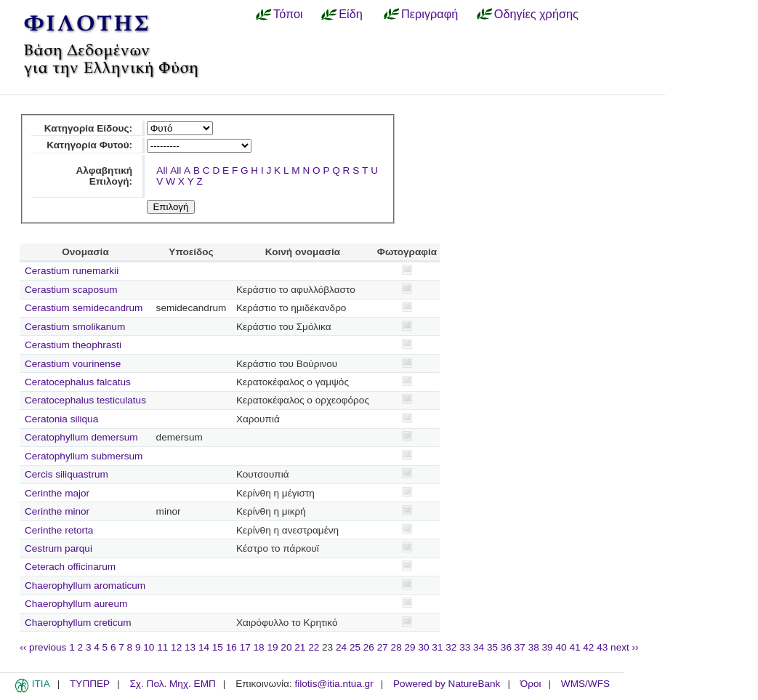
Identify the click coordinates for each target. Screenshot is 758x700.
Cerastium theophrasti (73, 345)
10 (149, 647)
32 (451, 647)
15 (218, 647)
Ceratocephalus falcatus (78, 382)
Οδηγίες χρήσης (536, 14)
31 (437, 647)
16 (231, 647)
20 (286, 647)
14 (204, 647)
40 (561, 647)
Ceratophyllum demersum (81, 437)
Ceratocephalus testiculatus (85, 400)
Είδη (351, 14)
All (162, 170)
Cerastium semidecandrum (84, 308)
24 (341, 647)
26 (369, 647)
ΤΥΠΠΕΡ (90, 684)
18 (259, 647)
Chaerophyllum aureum (76, 604)
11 (162, 647)
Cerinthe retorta (59, 530)
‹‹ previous (43, 647)
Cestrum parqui (59, 548)
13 (190, 647)
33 (465, 647)
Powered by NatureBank (447, 684)
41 (574, 647)
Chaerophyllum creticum (78, 623)
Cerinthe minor (57, 511)
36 (506, 647)
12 (176, 647)
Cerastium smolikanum (75, 327)
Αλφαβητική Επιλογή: (105, 176)
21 (300, 647)
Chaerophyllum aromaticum (85, 586)
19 (272, 647)
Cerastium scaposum (71, 290)
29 (410, 647)
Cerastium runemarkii (72, 271)
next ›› (625, 647)
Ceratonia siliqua (61, 419)
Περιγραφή (430, 14)
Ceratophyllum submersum (84, 456)
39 (548, 647)
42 (588, 647)
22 (314, 647)
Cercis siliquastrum (66, 474)
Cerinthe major (57, 493)
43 (602, 647)
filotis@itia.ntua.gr (334, 684)
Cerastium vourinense (73, 364)
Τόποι (288, 14)
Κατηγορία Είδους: (88, 128)
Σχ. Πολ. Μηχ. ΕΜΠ (172, 684)
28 (396, 647)
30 (423, 647)
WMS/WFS (585, 684)
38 (534, 647)
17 (245, 647)
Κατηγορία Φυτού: (89, 145)
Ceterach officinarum (70, 567)
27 (383, 647)
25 (355, 647)
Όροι (531, 684)
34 (479, 647)
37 (520, 647)
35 (492, 647)
